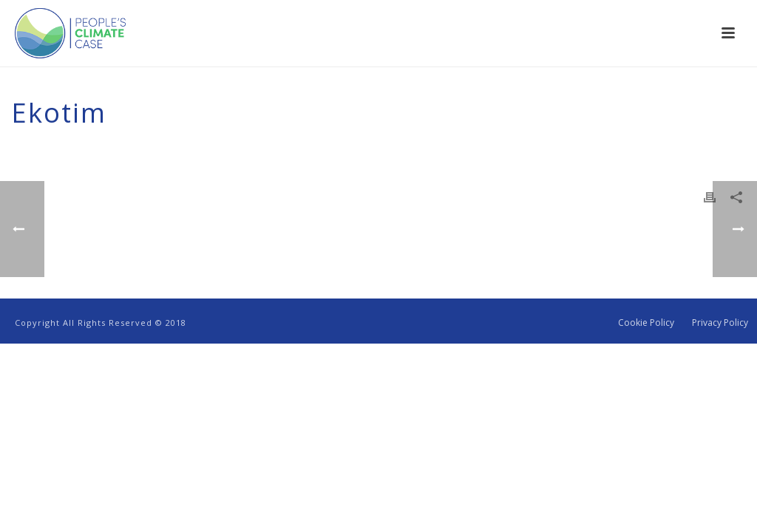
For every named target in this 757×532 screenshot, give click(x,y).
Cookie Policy (646, 323)
